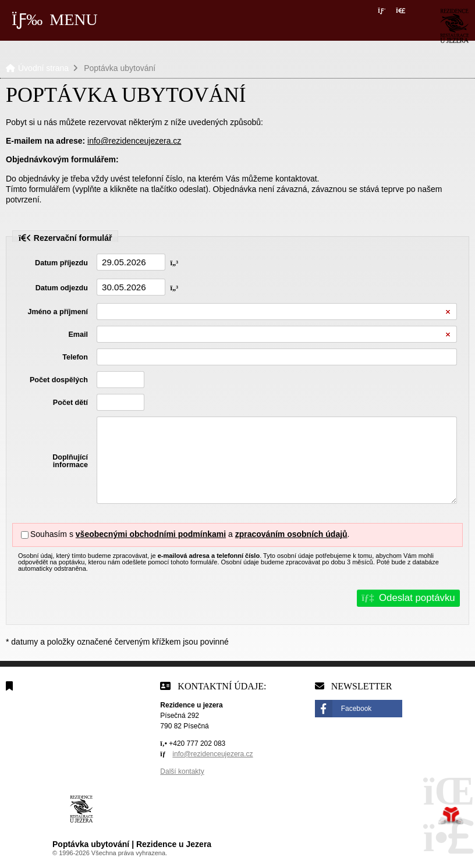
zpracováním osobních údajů (291, 534)
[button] (400, 11)
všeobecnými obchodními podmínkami (151, 534)
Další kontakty (182, 771)
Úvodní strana (455, 26)
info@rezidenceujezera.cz (134, 141)
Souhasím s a (133, 534)
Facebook (357, 709)
